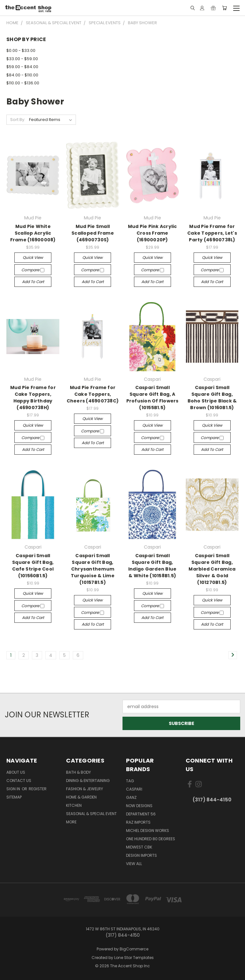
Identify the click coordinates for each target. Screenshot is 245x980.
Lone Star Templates (134, 958)
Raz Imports (138, 822)
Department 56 (141, 814)
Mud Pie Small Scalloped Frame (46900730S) (93, 233)
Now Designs (139, 806)
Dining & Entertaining (88, 781)
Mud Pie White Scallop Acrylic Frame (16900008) (33, 233)
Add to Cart (33, 282)
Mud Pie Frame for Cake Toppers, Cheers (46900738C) (93, 394)
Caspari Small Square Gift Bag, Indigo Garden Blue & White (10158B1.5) (152, 566)
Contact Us (19, 781)
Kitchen (74, 805)
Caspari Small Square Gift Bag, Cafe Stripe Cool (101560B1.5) (33, 566)
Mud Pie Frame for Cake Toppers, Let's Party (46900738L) (212, 233)
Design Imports (141, 855)
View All (134, 864)
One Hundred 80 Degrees (151, 839)
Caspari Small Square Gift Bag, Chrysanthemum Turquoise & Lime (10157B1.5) (93, 569)
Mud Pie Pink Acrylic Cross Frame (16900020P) (152, 233)
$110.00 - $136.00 (23, 83)
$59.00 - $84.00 (22, 67)
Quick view (33, 257)
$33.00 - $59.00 (22, 59)
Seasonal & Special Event (91, 814)
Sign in (14, 789)
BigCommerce (134, 949)
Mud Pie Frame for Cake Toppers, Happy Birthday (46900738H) (33, 398)
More (71, 822)
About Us (16, 772)
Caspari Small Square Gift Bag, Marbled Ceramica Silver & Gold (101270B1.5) (212, 569)
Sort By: (18, 120)
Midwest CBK (139, 847)
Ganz (131, 797)
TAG (130, 781)
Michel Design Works (148, 831)
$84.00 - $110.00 (22, 75)
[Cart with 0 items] (224, 8)
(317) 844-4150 (212, 800)
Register (38, 789)
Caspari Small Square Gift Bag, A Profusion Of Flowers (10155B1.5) (152, 398)
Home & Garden (81, 797)
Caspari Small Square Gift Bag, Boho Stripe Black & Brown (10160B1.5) (212, 398)
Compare (33, 270)
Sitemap (14, 797)
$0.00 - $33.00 (21, 50)
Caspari (134, 789)
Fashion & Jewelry (85, 789)
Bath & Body (78, 772)
